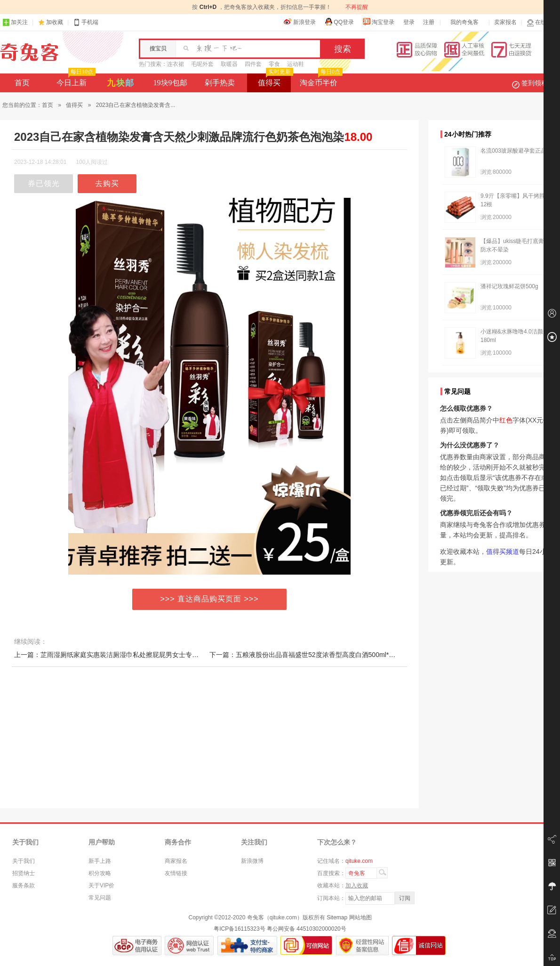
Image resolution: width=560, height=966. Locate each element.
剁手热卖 (220, 83)
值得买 (275, 80)
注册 (429, 22)
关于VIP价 (101, 885)
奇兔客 (29, 52)
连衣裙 (176, 64)
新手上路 (100, 861)
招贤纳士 (24, 873)
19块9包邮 (170, 83)
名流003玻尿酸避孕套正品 (513, 151)
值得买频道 (503, 552)
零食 (274, 64)
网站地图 (360, 917)
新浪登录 (300, 22)
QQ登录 (339, 22)
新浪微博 (252, 861)
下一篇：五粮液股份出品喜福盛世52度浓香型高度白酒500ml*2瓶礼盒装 (314, 655)
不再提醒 (357, 7)
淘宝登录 (378, 22)
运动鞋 (296, 64)
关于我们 (24, 861)
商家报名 (176, 861)
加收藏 (55, 22)
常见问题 (100, 898)
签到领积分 (535, 83)
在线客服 (542, 22)
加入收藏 (357, 885)
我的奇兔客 (464, 22)
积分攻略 (100, 873)
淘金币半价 (320, 80)
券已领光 (44, 183)
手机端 (86, 22)
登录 (409, 22)
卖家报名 (505, 22)
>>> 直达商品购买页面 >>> (210, 599)
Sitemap (337, 917)
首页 (22, 83)
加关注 (15, 22)
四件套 (253, 64)
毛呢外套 (202, 64)
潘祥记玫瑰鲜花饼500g (509, 286)
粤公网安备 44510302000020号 (307, 929)
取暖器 (229, 64)
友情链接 (176, 873)
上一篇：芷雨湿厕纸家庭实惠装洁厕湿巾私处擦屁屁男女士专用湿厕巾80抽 (123, 655)
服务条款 (24, 885)
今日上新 (75, 80)
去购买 (107, 183)
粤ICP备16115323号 (239, 929)
